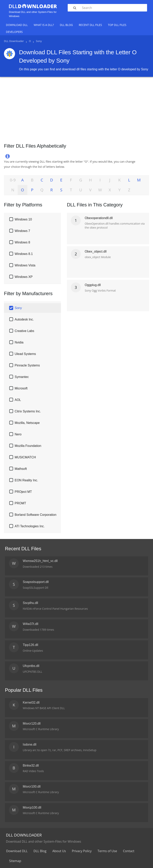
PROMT (20, 503)
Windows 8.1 (24, 254)
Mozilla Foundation (28, 446)
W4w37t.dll (30, 624)
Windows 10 (23, 219)
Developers (14, 32)
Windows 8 (22, 242)
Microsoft (21, 388)
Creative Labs (24, 331)
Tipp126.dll (30, 645)
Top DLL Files (117, 25)
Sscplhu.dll (30, 603)
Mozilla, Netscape (27, 423)
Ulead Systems (25, 354)
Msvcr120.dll (32, 723)
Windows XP (24, 277)
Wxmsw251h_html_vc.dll (40, 561)
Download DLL (17, 25)
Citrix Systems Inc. (28, 411)
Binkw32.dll (31, 765)
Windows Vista (25, 265)
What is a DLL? (44, 25)
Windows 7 (22, 231)
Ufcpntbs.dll (31, 666)
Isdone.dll (30, 744)
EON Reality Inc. (26, 480)
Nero (18, 434)
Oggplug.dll (93, 285)
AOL (18, 400)
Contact (129, 851)
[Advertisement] (76, 109)
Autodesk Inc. (24, 319)
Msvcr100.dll (32, 786)
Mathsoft (21, 469)
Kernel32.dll (31, 703)
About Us (59, 851)
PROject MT (23, 492)
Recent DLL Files (90, 25)
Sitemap (15, 861)
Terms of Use (107, 851)
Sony (18, 308)
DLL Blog (66, 25)
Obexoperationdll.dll (99, 218)
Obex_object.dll (96, 251)
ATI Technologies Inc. (30, 526)
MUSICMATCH (25, 457)
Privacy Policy (82, 851)
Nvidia (19, 342)
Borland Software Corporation (36, 515)
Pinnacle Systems (27, 365)
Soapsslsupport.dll (36, 582)
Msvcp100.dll (32, 807)
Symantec (22, 377)
